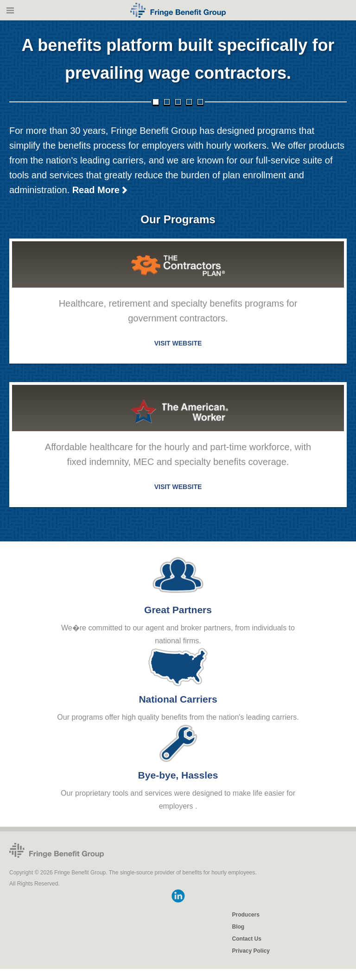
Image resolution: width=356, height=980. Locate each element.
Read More (100, 190)
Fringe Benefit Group (57, 851)
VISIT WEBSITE (178, 344)
